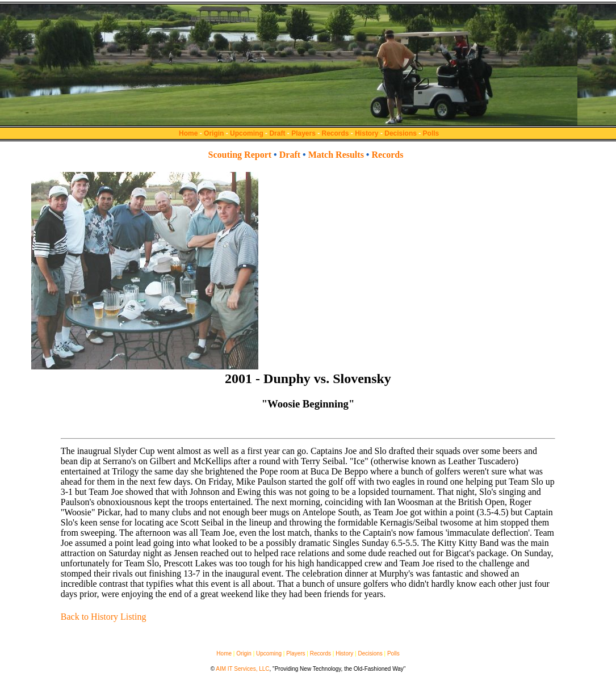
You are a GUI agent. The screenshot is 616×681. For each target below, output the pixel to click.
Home (188, 133)
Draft (277, 133)
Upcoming (247, 133)
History (366, 133)
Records (336, 133)
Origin (214, 133)
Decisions (401, 133)
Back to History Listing (104, 617)
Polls (431, 133)
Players (303, 133)
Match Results (336, 155)
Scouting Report (240, 155)
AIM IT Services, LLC (242, 669)
